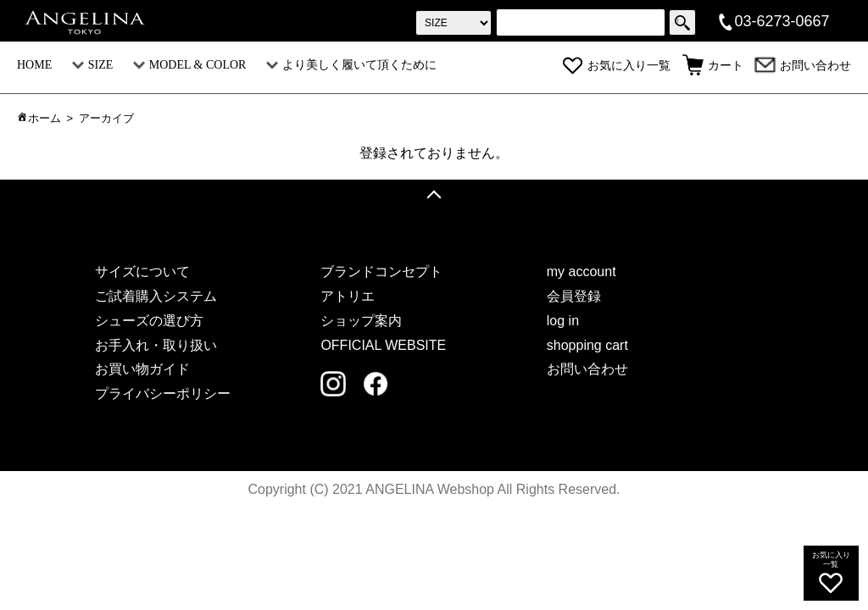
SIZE (93, 65)
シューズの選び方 (149, 321)
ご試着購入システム (156, 296)
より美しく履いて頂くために (351, 65)
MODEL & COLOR (190, 65)
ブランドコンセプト (381, 272)
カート (713, 66)
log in (563, 321)
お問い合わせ (803, 66)
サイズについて (142, 272)
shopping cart (587, 345)
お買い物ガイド (142, 369)
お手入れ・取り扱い (156, 345)
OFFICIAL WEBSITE (383, 345)
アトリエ (348, 296)
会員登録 (574, 296)
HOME (34, 65)
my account (581, 272)
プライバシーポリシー (163, 394)
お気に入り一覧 (616, 66)
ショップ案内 (361, 321)
